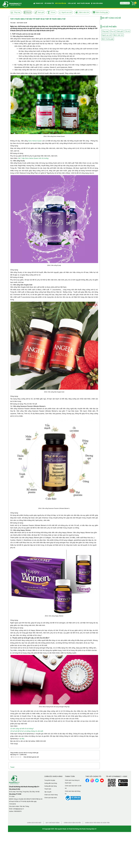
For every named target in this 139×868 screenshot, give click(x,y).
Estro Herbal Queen (35, 141)
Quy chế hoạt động (53, 823)
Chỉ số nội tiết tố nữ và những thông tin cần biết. (27, 731)
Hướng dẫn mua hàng (51, 783)
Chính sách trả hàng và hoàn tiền (97, 823)
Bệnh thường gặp (102, 12)
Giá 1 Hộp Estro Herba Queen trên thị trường (33, 158)
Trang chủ (38, 3)
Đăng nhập (125, 3)
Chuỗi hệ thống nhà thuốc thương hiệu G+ (83, 829)
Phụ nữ (29, 12)
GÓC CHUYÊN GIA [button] (61, 4)
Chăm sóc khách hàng (51, 795)
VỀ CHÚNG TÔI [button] (49, 3)
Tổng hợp (17, 12)
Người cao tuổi (67, 12)
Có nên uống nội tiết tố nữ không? (22, 729)
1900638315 (18, 811)
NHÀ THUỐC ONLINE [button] (83, 3)
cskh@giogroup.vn (18, 809)
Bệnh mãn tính (84, 12)
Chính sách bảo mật (34, 823)
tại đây (22, 739)
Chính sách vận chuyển (72, 823)
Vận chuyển (48, 792)
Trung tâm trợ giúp (50, 780)
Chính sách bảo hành (51, 798)
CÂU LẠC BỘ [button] (72, 3)
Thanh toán (48, 789)
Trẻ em (53, 12)
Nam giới (41, 12)
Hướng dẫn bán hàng (51, 786)
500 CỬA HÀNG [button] (97, 3)
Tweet (12, 767)
